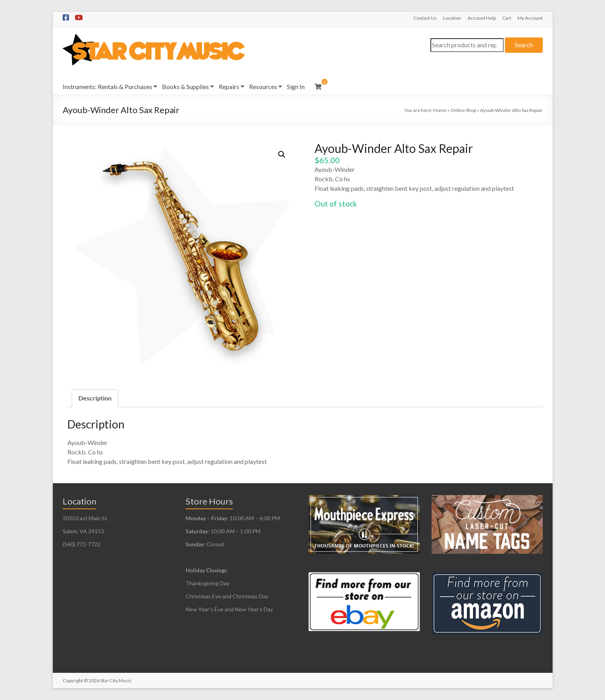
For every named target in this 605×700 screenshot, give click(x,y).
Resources (263, 87)
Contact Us (425, 18)
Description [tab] (95, 398)
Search (524, 45)
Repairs (229, 87)
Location (452, 18)
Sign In (296, 87)
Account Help (482, 18)
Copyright (73, 680)
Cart (507, 18)
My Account (530, 18)
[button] (282, 155)
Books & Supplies (185, 87)
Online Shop (463, 110)
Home (440, 110)
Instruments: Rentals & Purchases (107, 87)
